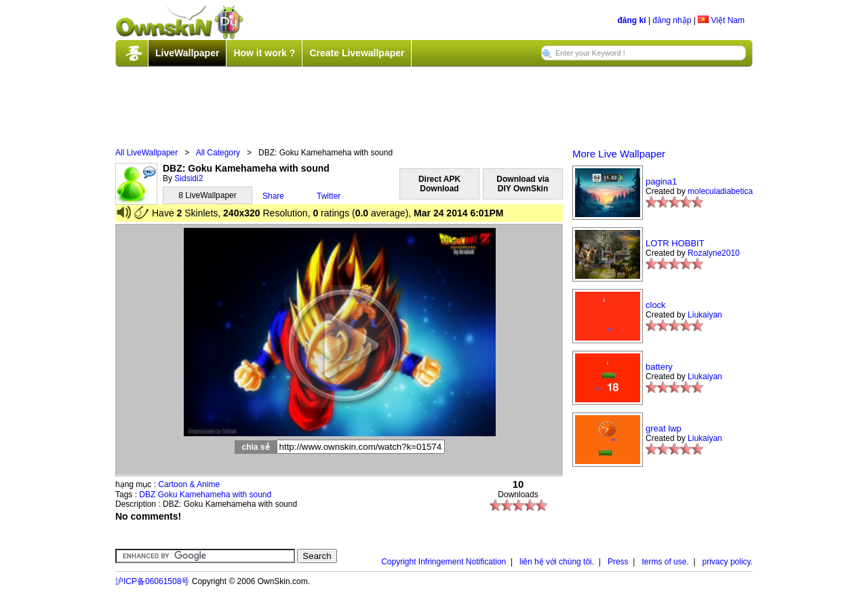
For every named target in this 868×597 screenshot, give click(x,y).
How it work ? (264, 53)
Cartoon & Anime (189, 484)
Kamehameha (205, 495)
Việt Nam (721, 20)
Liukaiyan (705, 315)
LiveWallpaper (187, 53)
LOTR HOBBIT (675, 243)
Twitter (329, 196)
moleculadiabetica (720, 191)
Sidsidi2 (189, 178)
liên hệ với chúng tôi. (557, 562)
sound (260, 495)
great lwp (664, 428)
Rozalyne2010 (714, 253)
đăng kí (632, 20)
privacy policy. (728, 562)
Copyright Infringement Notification (443, 562)
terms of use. (665, 562)
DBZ (147, 495)
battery (659, 367)
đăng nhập (672, 20)
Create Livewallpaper (357, 53)
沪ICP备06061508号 (152, 581)
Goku (168, 495)
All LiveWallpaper (146, 153)
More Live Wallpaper (619, 154)
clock (656, 305)
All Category (218, 153)
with (240, 495)
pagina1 (661, 181)
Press (618, 562)
